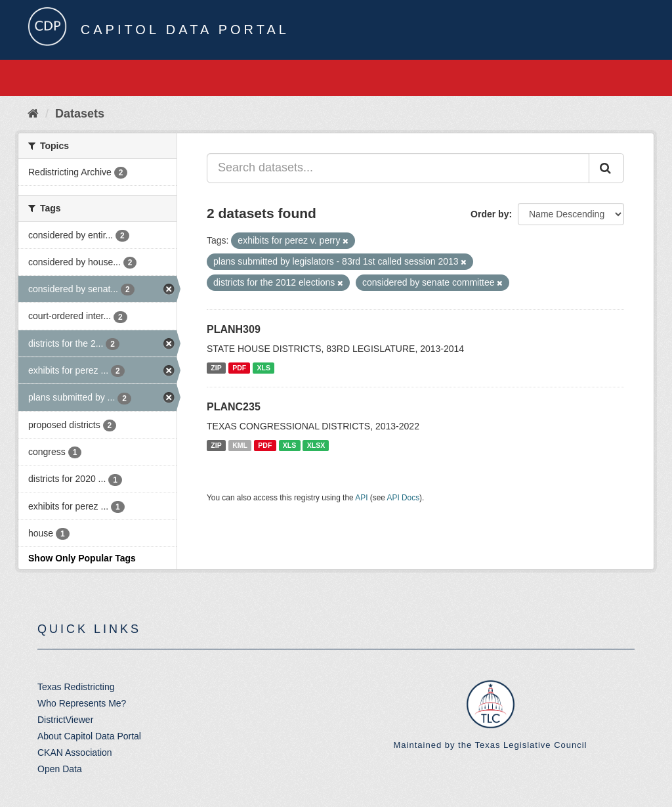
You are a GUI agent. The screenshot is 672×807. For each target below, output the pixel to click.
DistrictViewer (65, 720)
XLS (264, 368)
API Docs (404, 498)
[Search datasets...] (398, 168)
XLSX (316, 445)
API (361, 498)
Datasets (80, 114)
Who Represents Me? (82, 703)
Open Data (60, 769)
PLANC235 (234, 407)
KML (240, 445)
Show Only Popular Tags (82, 558)
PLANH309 (234, 329)
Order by (490, 214)
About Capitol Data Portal (89, 736)
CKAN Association (75, 752)
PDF (239, 368)
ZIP (216, 368)
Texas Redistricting (76, 687)
